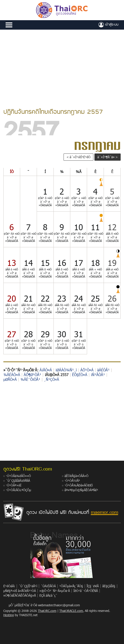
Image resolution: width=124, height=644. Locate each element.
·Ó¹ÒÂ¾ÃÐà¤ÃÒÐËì (79, 485)
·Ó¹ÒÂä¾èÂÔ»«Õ (18, 476)
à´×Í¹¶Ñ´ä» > (108, 157)
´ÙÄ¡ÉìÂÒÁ (48, 586)
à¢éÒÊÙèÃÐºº (108, 25)
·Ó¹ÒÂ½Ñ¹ (72, 481)
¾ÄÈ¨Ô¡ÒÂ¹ (30, 379)
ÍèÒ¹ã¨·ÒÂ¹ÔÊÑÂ (86, 591)
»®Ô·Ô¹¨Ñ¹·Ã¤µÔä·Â (55, 591)
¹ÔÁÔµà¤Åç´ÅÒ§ (71, 586)
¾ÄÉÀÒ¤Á (12, 375)
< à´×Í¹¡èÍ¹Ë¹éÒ (78, 157)
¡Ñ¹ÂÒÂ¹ (98, 375)
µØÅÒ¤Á (10, 379)
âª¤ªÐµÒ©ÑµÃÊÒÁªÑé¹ (81, 490)
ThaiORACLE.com (71, 611)
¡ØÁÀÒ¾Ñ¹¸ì (66, 370)
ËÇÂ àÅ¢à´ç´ (48, 595)
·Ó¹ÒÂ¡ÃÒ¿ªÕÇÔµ (18, 490)
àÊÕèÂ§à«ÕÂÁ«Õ (76, 476)
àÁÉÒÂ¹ (103, 370)
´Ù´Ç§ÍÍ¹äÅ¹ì (28, 586)
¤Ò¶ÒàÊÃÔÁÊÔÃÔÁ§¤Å (20, 595)
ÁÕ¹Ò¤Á (87, 370)
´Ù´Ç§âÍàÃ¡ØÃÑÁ (18, 481)
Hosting (9, 615)
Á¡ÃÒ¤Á (46, 370)
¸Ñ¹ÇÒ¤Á (51, 379)
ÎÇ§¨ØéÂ (93, 586)
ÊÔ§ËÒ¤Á (80, 375)
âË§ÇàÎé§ (109, 586)
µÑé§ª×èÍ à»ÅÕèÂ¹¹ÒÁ (20, 591)
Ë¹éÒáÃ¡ (9, 586)
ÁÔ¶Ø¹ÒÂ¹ (32, 375)
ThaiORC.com (47, 611)
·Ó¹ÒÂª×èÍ (14, 485)
